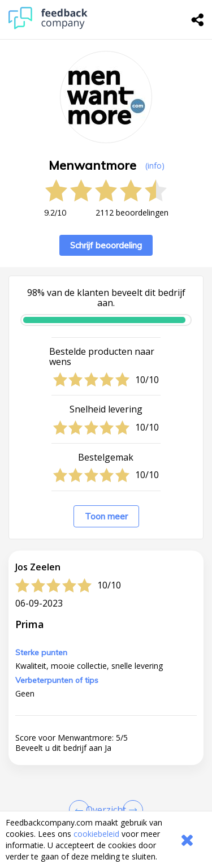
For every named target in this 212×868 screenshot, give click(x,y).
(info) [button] (155, 166)
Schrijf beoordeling (106, 245)
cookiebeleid (96, 834)
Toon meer (106, 516)
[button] (106, 807)
